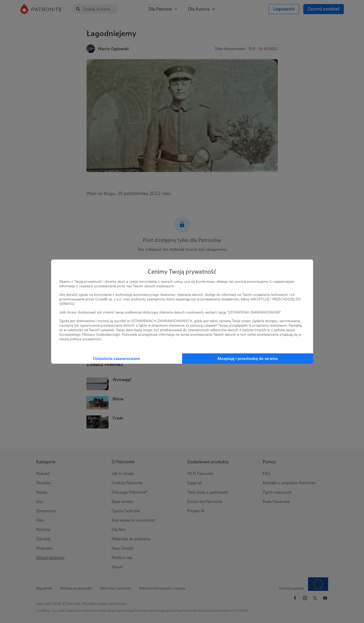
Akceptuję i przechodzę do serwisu (247, 359)
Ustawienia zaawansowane (117, 359)
